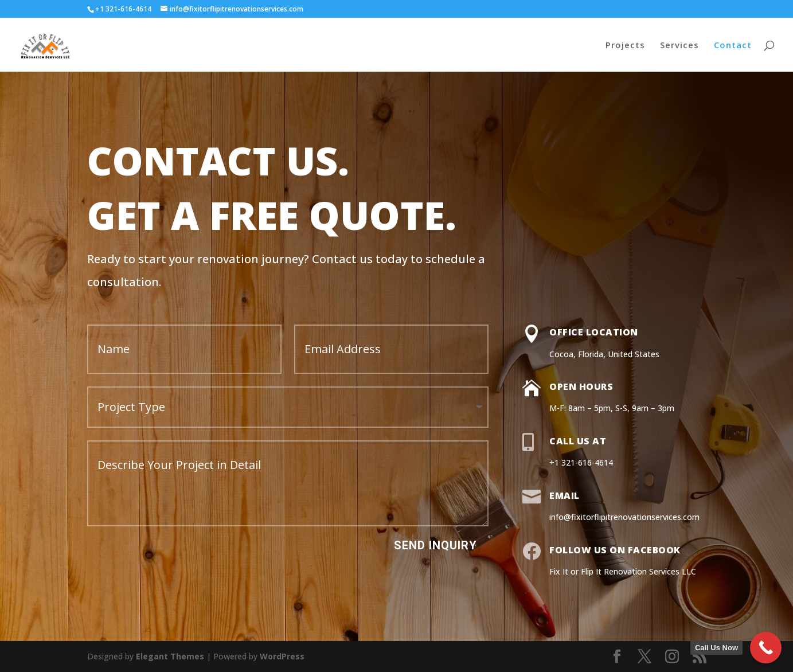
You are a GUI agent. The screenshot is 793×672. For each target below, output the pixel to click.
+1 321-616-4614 (123, 9)
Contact (733, 46)
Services (679, 46)
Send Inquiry (435, 545)
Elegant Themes (170, 656)
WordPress (282, 656)
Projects (625, 46)
